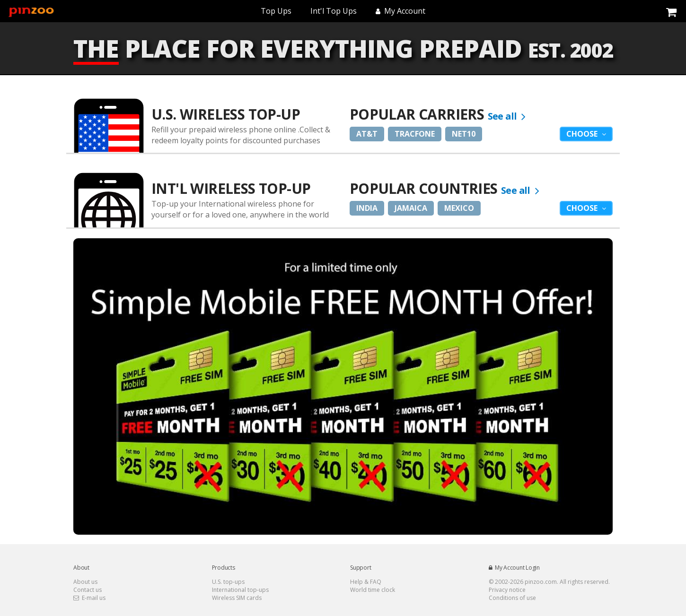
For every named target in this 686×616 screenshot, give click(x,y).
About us (85, 582)
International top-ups (240, 590)
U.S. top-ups (228, 582)
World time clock (373, 590)
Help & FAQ (366, 582)
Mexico (459, 208)
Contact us (88, 590)
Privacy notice (507, 590)
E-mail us (89, 598)
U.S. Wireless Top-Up (226, 114)
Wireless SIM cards (237, 598)
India (367, 208)
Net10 (464, 134)
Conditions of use (512, 598)
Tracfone (415, 134)
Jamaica (411, 208)
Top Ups (276, 11)
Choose (583, 134)
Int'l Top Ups (334, 11)
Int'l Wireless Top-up (231, 188)
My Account (400, 11)
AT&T (367, 134)
